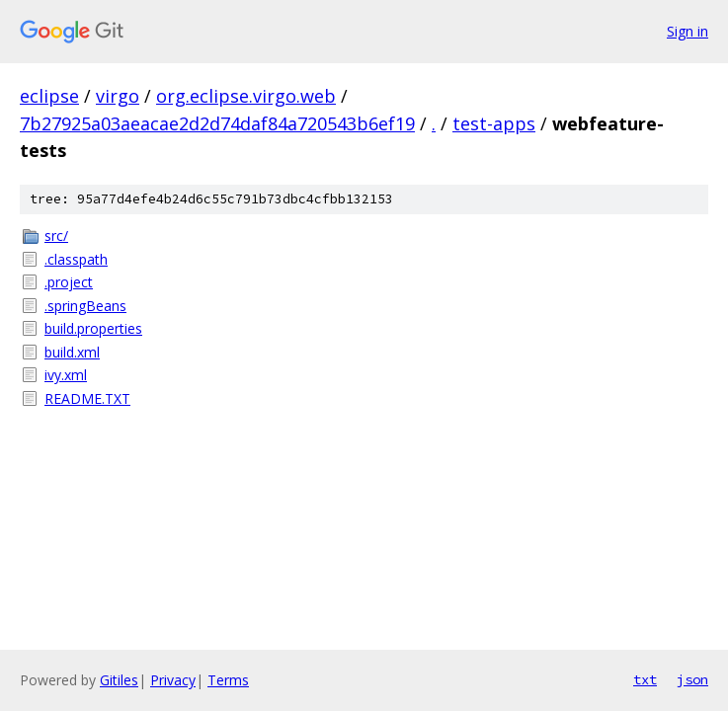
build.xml (72, 352)
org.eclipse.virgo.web (246, 96)
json (692, 679)
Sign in (688, 31)
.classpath (76, 259)
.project (69, 282)
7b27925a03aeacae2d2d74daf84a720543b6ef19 (217, 123)
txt (645, 679)
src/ (56, 236)
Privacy (173, 680)
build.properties (93, 328)
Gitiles (119, 680)
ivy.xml (66, 375)
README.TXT (87, 398)
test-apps (494, 123)
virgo (118, 96)
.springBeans (85, 306)
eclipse (49, 96)
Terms (228, 680)
